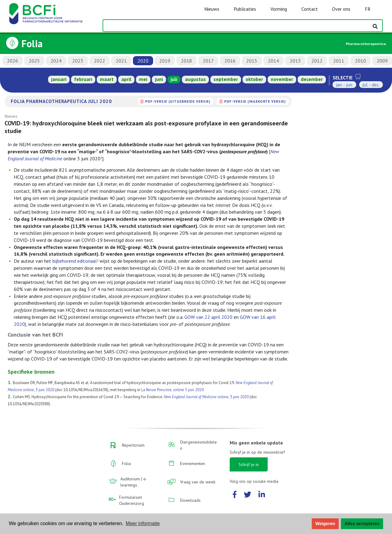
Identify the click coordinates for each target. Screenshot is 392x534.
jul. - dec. (371, 85)
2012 (317, 61)
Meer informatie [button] (143, 523)
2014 (273, 61)
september (226, 79)
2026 (13, 61)
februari (83, 79)
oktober (254, 79)
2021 (121, 61)
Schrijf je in (249, 464)
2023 (78, 61)
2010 (360, 61)
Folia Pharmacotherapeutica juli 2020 (61, 101)
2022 (100, 61)
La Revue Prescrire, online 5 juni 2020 (172, 390)
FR (368, 9)
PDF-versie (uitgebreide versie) (178, 101)
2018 (187, 61)
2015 (252, 61)
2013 (295, 61)
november (282, 79)
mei (143, 79)
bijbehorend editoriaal (75, 261)
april (126, 79)
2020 (143, 61)
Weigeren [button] (325, 524)
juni (159, 79)
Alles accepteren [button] (362, 524)
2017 (208, 61)
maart (107, 79)
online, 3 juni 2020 (206, 397)
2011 (339, 61)
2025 (34, 61)
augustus (195, 79)
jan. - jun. (344, 85)
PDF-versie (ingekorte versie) (255, 101)
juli (174, 79)
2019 (165, 61)
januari (59, 79)
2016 (230, 61)
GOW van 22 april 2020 (208, 317)
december (312, 79)
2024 (56, 61)
